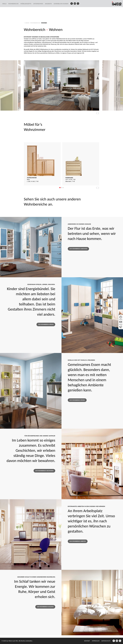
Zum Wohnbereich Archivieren (44, 472)
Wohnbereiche (13, 4)
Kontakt (87, 641)
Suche (78, 4)
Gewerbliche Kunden (61, 4)
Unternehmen (38, 4)
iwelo (117, 4)
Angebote (48, 4)
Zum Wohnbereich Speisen (77, 401)
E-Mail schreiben (121, 322)
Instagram (75, 4)
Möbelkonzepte (26, 4)
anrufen (121, 327)
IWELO (4, 4)
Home (27, 23)
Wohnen (44, 23)
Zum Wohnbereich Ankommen (78, 249)
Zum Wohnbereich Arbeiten (78, 543)
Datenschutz (106, 641)
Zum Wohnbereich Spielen (46, 325)
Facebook (72, 4)
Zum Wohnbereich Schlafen (45, 609)
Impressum (96, 641)
